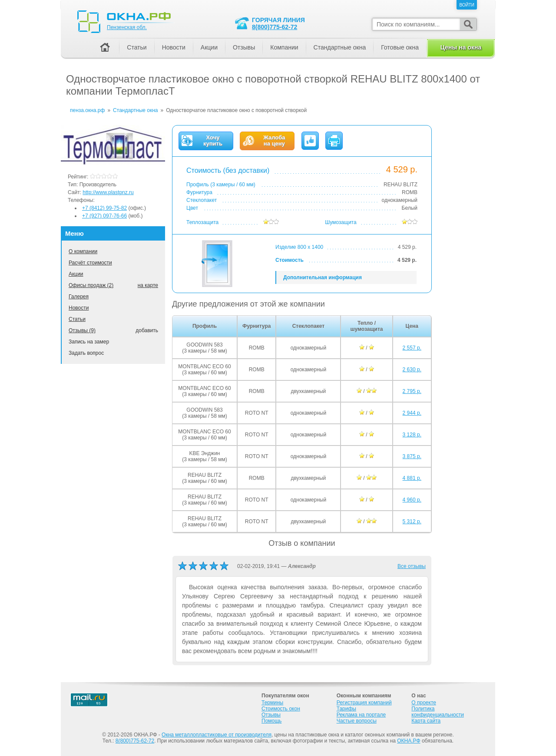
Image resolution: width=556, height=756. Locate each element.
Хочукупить (213, 141)
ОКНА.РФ (409, 741)
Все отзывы (412, 566)
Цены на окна (461, 47)
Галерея (79, 297)
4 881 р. (412, 478)
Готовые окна (400, 47)
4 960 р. (412, 500)
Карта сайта (426, 721)
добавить (147, 330)
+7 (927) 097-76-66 (104, 216)
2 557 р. (412, 348)
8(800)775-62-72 (275, 27)
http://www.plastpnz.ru (108, 192)
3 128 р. (412, 435)
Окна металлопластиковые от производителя (217, 735)
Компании (284, 47)
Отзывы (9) (82, 330)
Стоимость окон (281, 709)
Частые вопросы (357, 721)
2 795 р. (412, 391)
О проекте (424, 703)
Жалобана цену (274, 141)
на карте (148, 285)
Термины (272, 703)
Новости (79, 308)
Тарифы (346, 709)
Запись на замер (89, 342)
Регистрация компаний (364, 703)
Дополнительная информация (323, 277)
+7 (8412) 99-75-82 (104, 208)
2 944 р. (412, 413)
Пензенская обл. (127, 27)
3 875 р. (412, 456)
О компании (83, 251)
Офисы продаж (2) (91, 285)
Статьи (77, 319)
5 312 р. (412, 522)
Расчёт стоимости (90, 263)
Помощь (271, 721)
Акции (76, 274)
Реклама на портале (361, 715)
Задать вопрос (86, 353)
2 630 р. (412, 370)
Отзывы (244, 47)
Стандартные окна (340, 47)
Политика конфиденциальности (438, 712)
